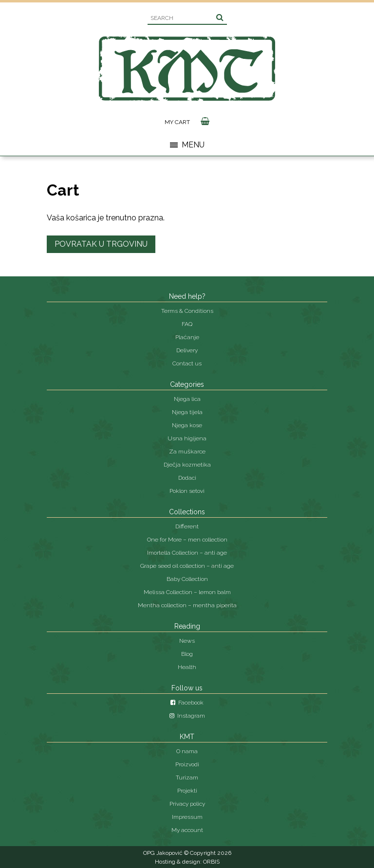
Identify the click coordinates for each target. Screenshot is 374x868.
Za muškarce (187, 452)
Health (187, 667)
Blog (187, 654)
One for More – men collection (187, 540)
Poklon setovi (187, 491)
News (187, 641)
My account (187, 830)
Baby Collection (187, 579)
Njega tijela (187, 412)
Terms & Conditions (187, 311)
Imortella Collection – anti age (187, 553)
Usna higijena (187, 438)
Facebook (187, 703)
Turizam (187, 778)
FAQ (187, 324)
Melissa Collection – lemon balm (187, 592)
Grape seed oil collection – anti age (187, 566)
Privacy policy (187, 804)
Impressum (187, 817)
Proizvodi (187, 764)
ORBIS (211, 862)
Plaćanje (187, 337)
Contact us (187, 363)
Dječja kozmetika (187, 465)
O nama (187, 751)
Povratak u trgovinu (101, 244)
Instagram (187, 716)
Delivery (187, 350)
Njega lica (187, 399)
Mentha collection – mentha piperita (187, 605)
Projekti (187, 791)
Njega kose (187, 425)
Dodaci (187, 478)
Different (187, 526)
